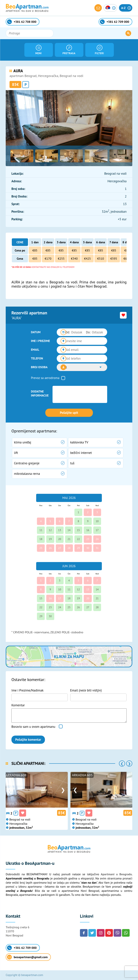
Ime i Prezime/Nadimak (28, 690)
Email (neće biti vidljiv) (86, 690)
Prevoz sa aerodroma (45, 378)
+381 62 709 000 (22, 948)
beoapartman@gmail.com (27, 957)
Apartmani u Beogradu (116, 874)
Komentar (18, 705)
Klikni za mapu (69, 657)
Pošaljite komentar (28, 740)
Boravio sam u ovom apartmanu (33, 727)
